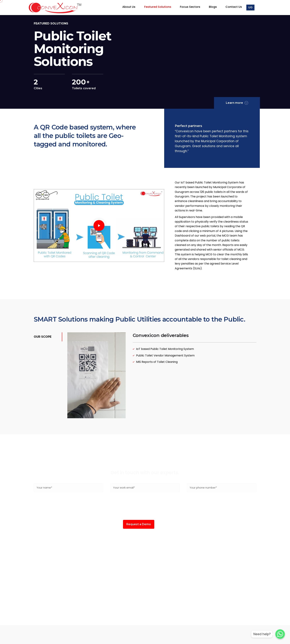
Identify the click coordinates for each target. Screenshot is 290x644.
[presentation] (145, 506)
